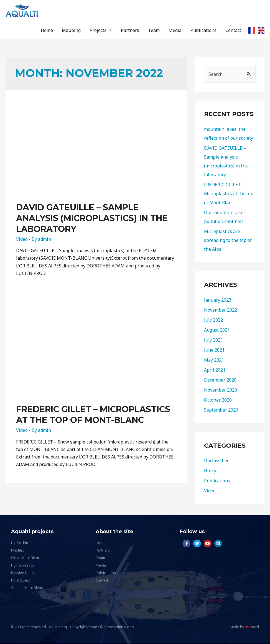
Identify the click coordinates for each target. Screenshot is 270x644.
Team (154, 31)
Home (47, 31)
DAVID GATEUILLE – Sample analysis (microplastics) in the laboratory (92, 218)
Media (175, 31)
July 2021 (213, 340)
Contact (233, 31)
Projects (98, 31)
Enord (254, 627)
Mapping (71, 31)
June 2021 (214, 350)
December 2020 (220, 380)
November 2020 (221, 390)
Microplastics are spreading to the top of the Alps (228, 240)
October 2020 (218, 400)
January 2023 (218, 300)
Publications (203, 31)
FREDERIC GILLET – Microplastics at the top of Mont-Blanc (229, 194)
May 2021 (214, 360)
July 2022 (213, 320)
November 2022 (221, 310)
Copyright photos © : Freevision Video (102, 627)
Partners (130, 31)
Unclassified (217, 461)
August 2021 (217, 330)
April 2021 (215, 370)
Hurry (210, 471)
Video (22, 239)
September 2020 (221, 410)
